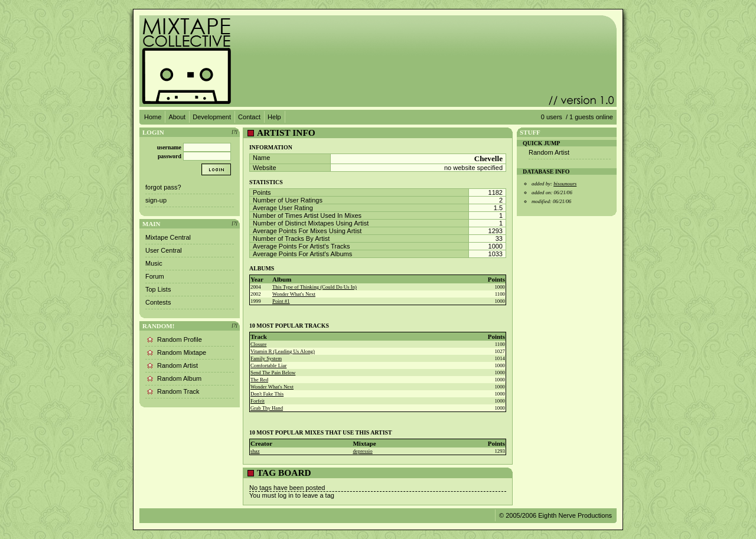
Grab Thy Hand (267, 408)
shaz (255, 451)
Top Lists (158, 289)
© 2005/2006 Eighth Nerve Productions (555, 515)
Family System (266, 358)
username (169, 147)
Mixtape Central (168, 237)
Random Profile (180, 339)
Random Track (178, 391)
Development (212, 117)
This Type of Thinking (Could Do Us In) (315, 287)
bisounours (565, 184)
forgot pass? (163, 187)
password (170, 156)
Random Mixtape (182, 352)
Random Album (179, 378)
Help (274, 117)
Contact (249, 117)
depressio (362, 451)
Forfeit (258, 401)
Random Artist (177, 365)
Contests (158, 302)
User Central (164, 250)
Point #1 (281, 301)
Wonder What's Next (294, 294)
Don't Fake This (267, 394)
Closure (258, 344)
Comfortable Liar (268, 365)
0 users (552, 117)
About (177, 117)
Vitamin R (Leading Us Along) (283, 351)
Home (153, 117)
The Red (259, 380)
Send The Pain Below (273, 373)
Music (154, 263)
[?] (234, 132)
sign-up (156, 200)
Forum (155, 276)
